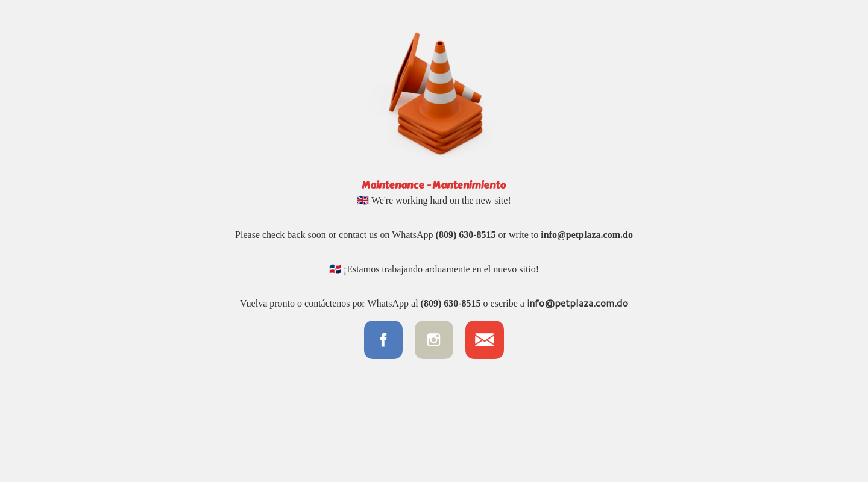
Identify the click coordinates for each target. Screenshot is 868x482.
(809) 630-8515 (466, 235)
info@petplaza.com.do (587, 235)
